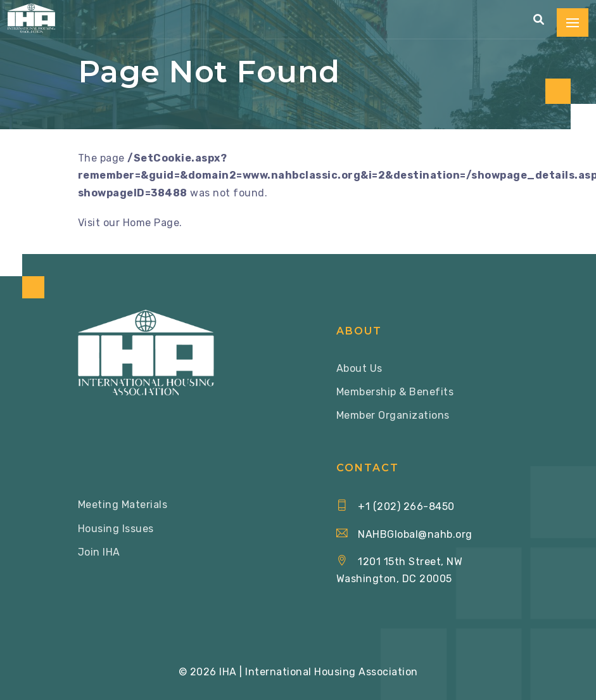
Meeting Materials (123, 505)
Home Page (151, 223)
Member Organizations (393, 415)
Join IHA (99, 552)
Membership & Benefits (395, 392)
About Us (359, 368)
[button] (539, 20)
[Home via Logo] (31, 18)
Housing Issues (116, 529)
